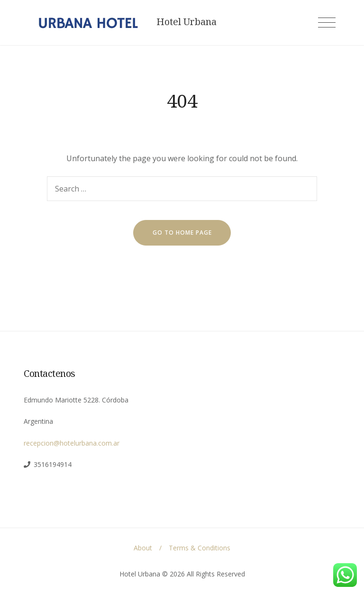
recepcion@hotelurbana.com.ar (72, 443)
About (143, 548)
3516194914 (53, 464)
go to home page (182, 233)
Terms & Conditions (200, 548)
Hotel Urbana (187, 22)
